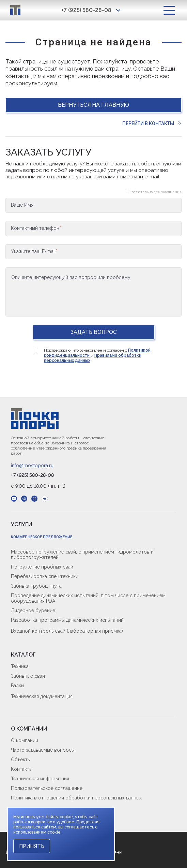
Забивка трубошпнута (36, 586)
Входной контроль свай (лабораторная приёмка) (67, 631)
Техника (20, 666)
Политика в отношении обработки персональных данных (76, 798)
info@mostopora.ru (32, 466)
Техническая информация (40, 779)
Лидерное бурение (33, 610)
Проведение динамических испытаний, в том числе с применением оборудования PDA (88, 598)
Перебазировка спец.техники (45, 576)
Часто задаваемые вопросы (43, 750)
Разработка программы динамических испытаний (67, 620)
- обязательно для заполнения (154, 192)
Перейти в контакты (152, 123)
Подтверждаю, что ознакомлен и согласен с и (97, 355)
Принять (32, 846)
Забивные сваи (28, 676)
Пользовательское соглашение (47, 788)
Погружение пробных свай (42, 567)
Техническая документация (42, 696)
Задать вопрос (94, 332)
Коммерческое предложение (42, 537)
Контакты (22, 769)
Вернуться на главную (94, 105)
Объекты (21, 760)
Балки (17, 686)
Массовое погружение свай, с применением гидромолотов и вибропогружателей (82, 555)
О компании (25, 740)
